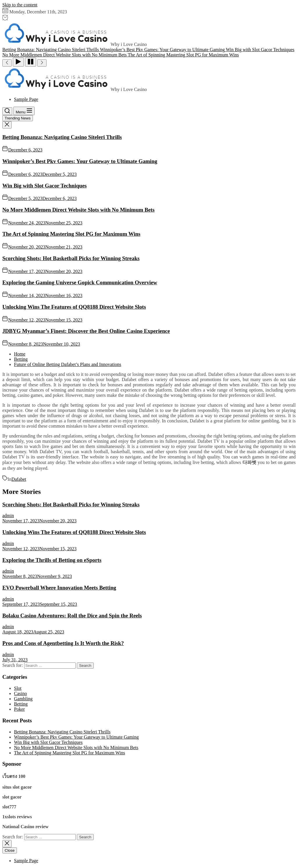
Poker (19, 709)
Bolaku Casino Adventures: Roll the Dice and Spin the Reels (72, 616)
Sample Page (26, 99)
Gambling (23, 699)
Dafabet (19, 479)
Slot (18, 688)
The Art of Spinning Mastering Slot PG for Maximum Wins (71, 234)
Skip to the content (20, 5)
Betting (21, 704)
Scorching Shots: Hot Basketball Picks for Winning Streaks (71, 258)
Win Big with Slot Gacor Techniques (45, 186)
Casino (20, 693)
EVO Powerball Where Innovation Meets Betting (59, 588)
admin (8, 516)
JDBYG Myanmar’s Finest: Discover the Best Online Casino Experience (86, 331)
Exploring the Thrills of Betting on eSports (52, 560)
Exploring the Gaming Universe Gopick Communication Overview (80, 282)
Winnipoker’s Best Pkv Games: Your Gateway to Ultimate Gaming (80, 161)
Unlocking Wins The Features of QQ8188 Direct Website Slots (74, 307)
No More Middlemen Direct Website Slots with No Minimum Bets (78, 210)
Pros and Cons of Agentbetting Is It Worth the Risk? (63, 643)
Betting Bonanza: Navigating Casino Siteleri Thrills (62, 137)
